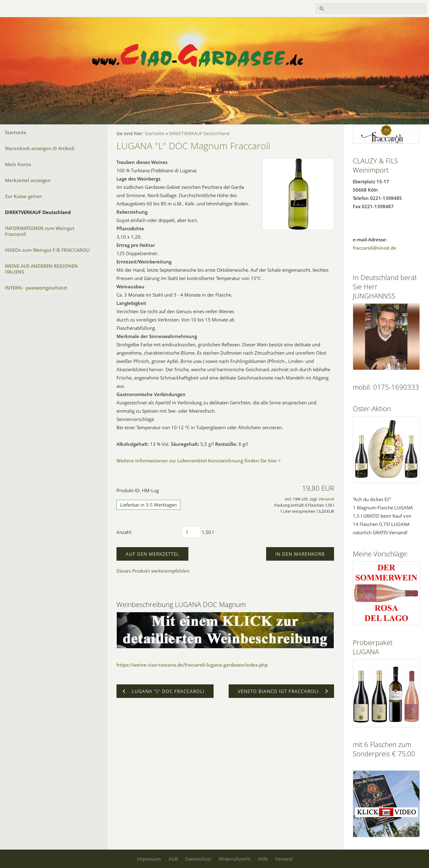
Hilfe (263, 859)
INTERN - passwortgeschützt (36, 288)
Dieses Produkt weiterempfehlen (153, 571)
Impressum (149, 859)
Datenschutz (198, 859)
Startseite (16, 132)
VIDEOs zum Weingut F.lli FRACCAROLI (47, 250)
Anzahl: (124, 532)
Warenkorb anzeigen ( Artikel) (40, 148)
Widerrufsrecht (235, 859)
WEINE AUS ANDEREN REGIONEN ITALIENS (41, 269)
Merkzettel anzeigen (28, 180)
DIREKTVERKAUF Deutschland (38, 212)
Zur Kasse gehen (24, 196)
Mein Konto (18, 164)
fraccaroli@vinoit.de (375, 248)
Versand (326, 499)
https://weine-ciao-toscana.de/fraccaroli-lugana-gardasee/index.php (192, 665)
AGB (173, 859)
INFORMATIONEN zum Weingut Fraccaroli (40, 231)
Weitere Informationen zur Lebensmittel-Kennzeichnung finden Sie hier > (199, 461)
